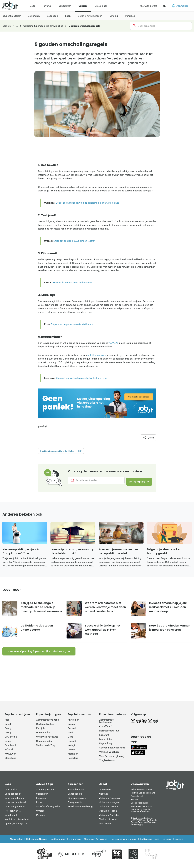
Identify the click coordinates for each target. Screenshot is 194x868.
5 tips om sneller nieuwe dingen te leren (74, 241)
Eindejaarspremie (77, 802)
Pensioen (41, 819)
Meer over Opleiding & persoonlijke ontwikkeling (37, 655)
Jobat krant (11, 819)
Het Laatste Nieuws (37, 843)
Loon (39, 806)
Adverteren (105, 793)
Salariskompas (76, 793)
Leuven (72, 753)
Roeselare (73, 762)
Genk (70, 736)
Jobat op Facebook (110, 802)
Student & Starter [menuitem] (12, 16)
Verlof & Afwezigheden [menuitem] (90, 16)
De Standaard (58, 843)
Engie (8, 745)
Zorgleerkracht (107, 764)
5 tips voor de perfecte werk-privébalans (72, 324)
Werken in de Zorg (46, 749)
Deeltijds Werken (45, 728)
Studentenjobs (44, 745)
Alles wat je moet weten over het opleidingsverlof (81, 378)
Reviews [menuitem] (47, 6)
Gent (70, 740)
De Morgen (75, 843)
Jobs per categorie (15, 802)
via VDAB (114, 343)
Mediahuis (10, 762)
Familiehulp (11, 749)
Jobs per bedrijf (13, 797)
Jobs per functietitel (15, 806)
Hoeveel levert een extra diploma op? (73, 283)
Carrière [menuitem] (83, 6)
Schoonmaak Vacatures (112, 751)
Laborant (104, 739)
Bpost (8, 728)
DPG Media (11, 740)
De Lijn (8, 736)
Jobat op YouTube (109, 819)
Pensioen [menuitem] (130, 16)
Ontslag (40, 814)
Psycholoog (106, 747)
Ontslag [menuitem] (114, 16)
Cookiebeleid (137, 800)
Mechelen (73, 757)
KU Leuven (10, 757)
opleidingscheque (97, 355)
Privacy (134, 803)
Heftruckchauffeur (109, 734)
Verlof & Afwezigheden (48, 810)
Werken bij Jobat (108, 823)
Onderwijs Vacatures (47, 740)
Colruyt (8, 732)
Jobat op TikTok (108, 814)
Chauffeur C (106, 730)
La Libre (167, 843)
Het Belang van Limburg (124, 843)
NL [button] (165, 6)
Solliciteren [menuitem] (34, 16)
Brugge (72, 728)
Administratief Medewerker (107, 725)
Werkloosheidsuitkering (80, 810)
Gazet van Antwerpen (96, 843)
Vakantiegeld (75, 797)
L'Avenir (179, 843)
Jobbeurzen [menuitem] (65, 6)
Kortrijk (72, 749)
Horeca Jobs (43, 736)
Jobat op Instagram (110, 806)
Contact (103, 797)
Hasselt (72, 745)
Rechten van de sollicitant (143, 796)
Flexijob (40, 732)
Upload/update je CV (16, 827)
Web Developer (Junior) (112, 760)
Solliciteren (42, 797)
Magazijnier (106, 743)
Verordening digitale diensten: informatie (140, 814)
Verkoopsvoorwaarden (142, 810)
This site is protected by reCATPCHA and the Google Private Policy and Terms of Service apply (144, 825)
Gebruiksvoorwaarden (141, 793)
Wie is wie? (105, 827)
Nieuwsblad (16, 843)
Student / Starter (45, 793)
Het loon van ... (13, 814)
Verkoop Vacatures (109, 756)
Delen (148, 438)
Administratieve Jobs (48, 723)
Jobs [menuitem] (33, 6)
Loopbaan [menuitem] (52, 16)
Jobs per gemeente (15, 810)
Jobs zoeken (11, 793)
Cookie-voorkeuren (140, 806)
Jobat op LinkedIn (109, 810)
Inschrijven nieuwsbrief (17, 823)
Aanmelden (180, 6)
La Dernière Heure (150, 843)
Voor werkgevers (148, 6)
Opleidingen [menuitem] (101, 6)
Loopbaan (42, 802)
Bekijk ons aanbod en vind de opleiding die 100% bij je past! (88, 203)
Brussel (72, 732)
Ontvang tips (135, 484)
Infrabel (9, 753)
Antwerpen (73, 723)
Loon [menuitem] (68, 16)
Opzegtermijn (75, 806)
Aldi (7, 723)
